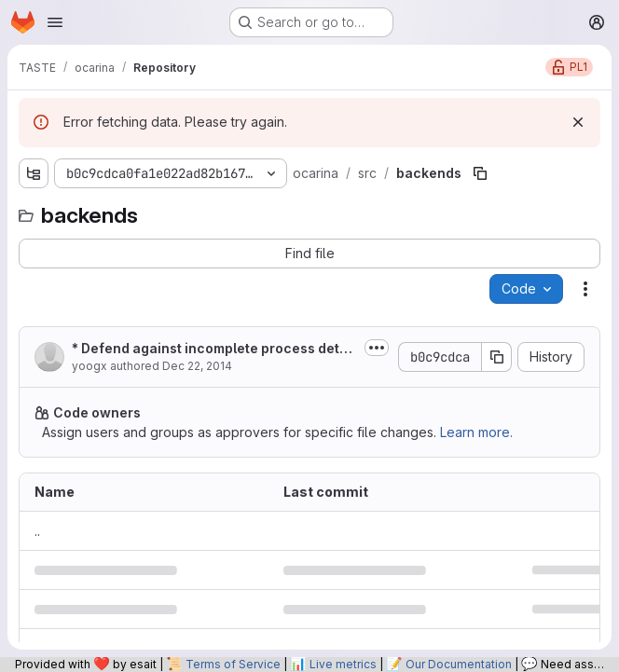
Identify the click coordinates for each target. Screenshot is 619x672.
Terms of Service (233, 664)
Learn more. (476, 432)
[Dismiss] (578, 122)
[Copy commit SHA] (497, 357)
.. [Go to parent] (37, 531)
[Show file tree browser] (34, 173)
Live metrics (343, 664)
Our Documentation (459, 664)
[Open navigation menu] (55, 22)
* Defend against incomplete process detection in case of (214, 349)
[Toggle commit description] (377, 348)
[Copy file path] (480, 173)
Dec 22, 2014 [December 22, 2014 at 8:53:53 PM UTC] (197, 366)
